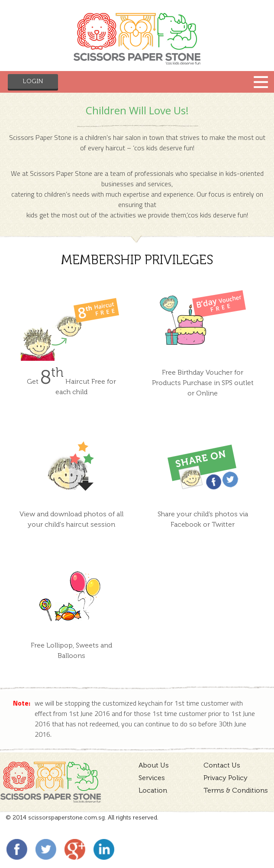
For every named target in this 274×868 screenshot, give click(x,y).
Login (33, 81)
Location (153, 790)
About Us (154, 765)
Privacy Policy (226, 778)
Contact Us (222, 765)
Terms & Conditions (236, 790)
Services (152, 778)
